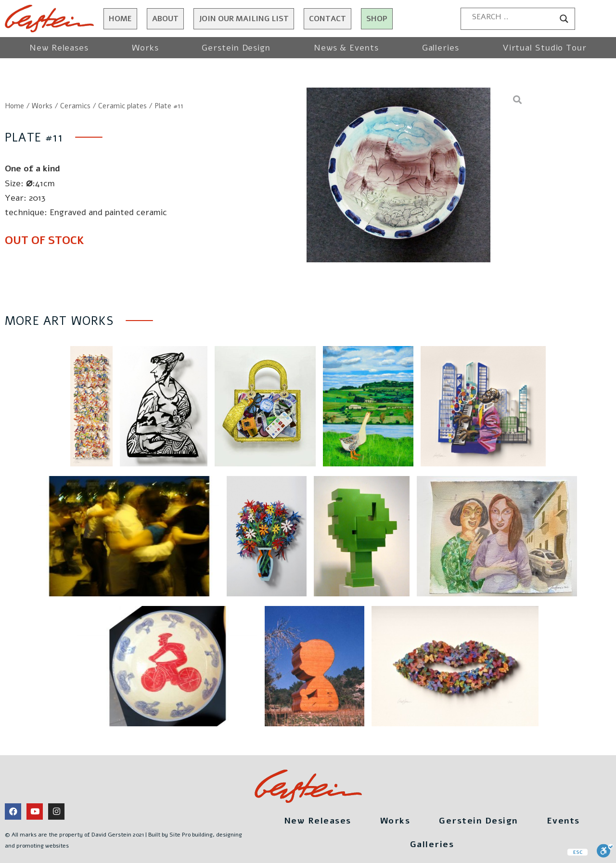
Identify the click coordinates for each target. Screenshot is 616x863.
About (165, 19)
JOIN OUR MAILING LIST (244, 19)
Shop (377, 19)
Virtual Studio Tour (545, 48)
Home (120, 19)
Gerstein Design (236, 48)
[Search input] (513, 17)
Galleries (441, 48)
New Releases (59, 48)
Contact (327, 19)
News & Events (346, 48)
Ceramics (75, 106)
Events (563, 821)
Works (145, 48)
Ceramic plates (122, 106)
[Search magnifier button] (564, 19)
